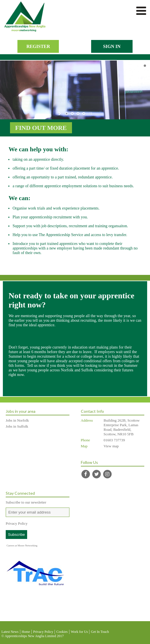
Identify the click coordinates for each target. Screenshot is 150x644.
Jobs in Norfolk (17, 420)
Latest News (10, 632)
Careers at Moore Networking (22, 546)
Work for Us (79, 632)
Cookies (62, 632)
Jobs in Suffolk (17, 426)
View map (111, 446)
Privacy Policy (17, 523)
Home (26, 632)
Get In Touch (100, 632)
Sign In (112, 46)
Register (38, 46)
